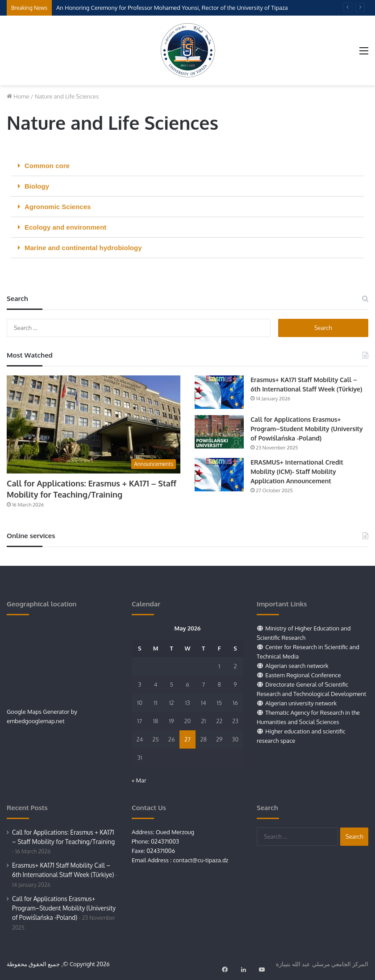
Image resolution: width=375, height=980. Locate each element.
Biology (37, 186)
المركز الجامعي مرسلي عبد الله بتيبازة (322, 964)
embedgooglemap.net (35, 721)
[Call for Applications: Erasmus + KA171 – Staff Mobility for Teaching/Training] (94, 424)
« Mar (139, 780)
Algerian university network (301, 703)
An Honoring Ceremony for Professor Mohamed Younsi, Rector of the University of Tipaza (172, 8)
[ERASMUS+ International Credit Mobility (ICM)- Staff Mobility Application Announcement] (219, 475)
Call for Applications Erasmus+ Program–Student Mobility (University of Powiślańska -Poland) (307, 429)
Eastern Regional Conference (303, 675)
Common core (47, 166)
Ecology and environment (65, 227)
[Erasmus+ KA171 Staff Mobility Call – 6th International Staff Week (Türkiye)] (219, 392)
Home (18, 96)
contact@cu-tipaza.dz (200, 860)
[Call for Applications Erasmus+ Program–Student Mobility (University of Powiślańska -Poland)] (219, 432)
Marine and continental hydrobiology (83, 248)
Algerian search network (297, 666)
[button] (187, 166)
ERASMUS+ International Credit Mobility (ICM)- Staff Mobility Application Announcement (297, 471)
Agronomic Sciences (58, 207)
